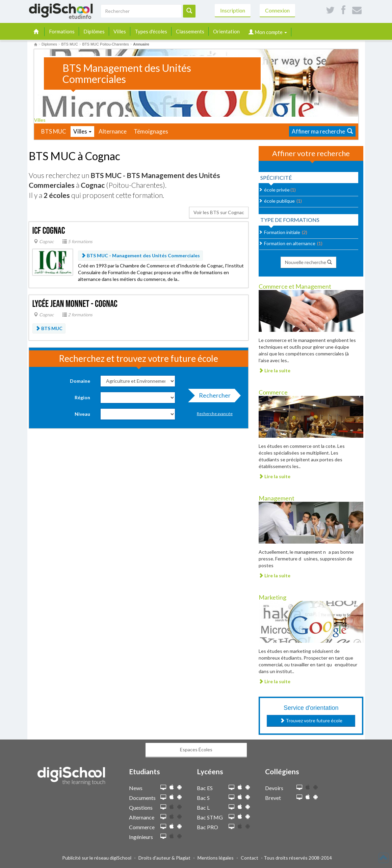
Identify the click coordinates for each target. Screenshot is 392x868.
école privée (277, 190)
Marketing (272, 597)
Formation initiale (282, 232)
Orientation (226, 31)
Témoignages (151, 131)
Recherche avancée (215, 414)
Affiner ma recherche (322, 131)
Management (277, 498)
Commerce (273, 392)
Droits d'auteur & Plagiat (164, 858)
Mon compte (268, 32)
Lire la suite (275, 370)
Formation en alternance (290, 243)
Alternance (113, 131)
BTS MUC (54, 131)
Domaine (80, 381)
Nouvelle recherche (308, 262)
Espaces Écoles (196, 749)
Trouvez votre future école (311, 720)
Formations (62, 31)
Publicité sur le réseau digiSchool (97, 858)
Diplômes (94, 31)
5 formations (77, 241)
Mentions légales (216, 858)
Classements (190, 31)
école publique (279, 201)
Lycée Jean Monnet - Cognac (75, 304)
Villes (120, 31)
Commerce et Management (295, 286)
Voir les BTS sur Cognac (219, 212)
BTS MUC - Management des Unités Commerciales (140, 255)
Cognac (44, 241)
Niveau (82, 414)
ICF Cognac (49, 231)
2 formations (77, 315)
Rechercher (213, 397)
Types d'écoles (151, 31)
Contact (250, 858)
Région (82, 397)
